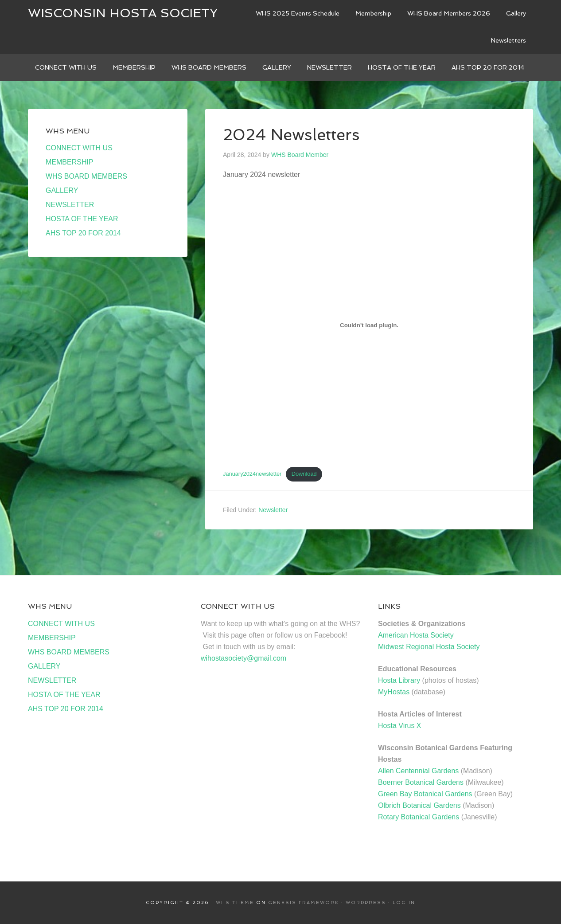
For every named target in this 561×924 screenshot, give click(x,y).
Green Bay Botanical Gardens (425, 794)
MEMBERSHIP (70, 162)
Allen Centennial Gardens (418, 771)
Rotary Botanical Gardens (419, 817)
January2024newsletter (252, 474)
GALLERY (62, 190)
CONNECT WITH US (79, 148)
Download (304, 474)
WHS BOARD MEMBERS (86, 176)
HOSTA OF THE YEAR (82, 219)
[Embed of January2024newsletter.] (369, 325)
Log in (404, 902)
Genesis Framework (304, 902)
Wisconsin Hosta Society (123, 13)
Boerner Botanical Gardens (421, 782)
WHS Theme (235, 902)
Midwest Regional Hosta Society (429, 647)
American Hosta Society (416, 635)
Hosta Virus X (400, 726)
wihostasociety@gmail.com (243, 658)
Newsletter (273, 510)
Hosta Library (399, 680)
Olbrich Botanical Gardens (419, 805)
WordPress (366, 902)
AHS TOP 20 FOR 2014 (83, 233)
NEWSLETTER (70, 205)
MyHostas (394, 692)
